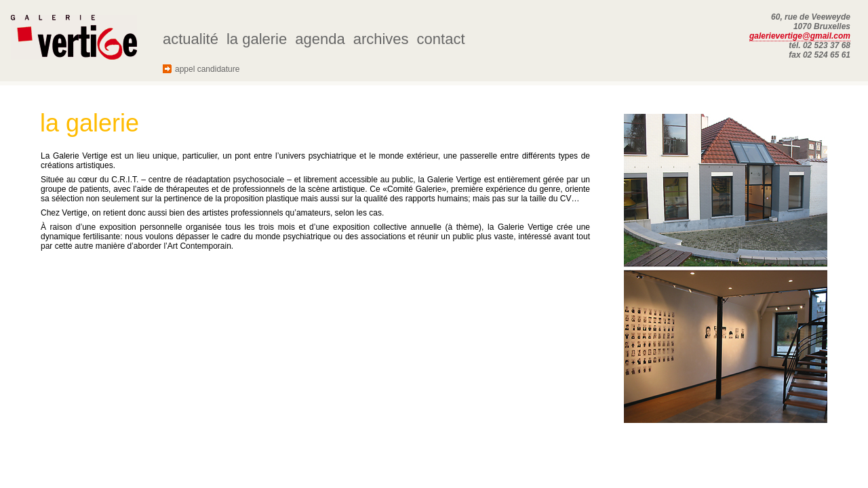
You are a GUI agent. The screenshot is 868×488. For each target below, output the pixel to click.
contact (441, 39)
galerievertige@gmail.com (800, 36)
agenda (320, 39)
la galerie (257, 39)
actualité (191, 39)
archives (381, 39)
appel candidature (207, 69)
